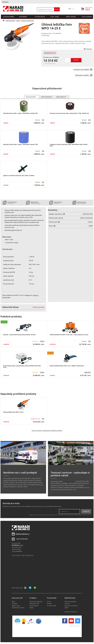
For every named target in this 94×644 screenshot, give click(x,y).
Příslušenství (61, 97)
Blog (13, 601)
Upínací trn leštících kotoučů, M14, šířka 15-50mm (19, 176)
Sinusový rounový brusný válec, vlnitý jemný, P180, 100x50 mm (69, 113)
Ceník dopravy (34, 606)
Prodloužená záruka (18, 608)
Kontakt (49, 603)
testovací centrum (69, 481)
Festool (42, 341)
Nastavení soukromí (71, 612)
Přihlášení (5, 2)
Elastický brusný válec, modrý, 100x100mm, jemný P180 (20, 144)
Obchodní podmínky (36, 601)
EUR (73, 9)
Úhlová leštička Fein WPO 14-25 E (13, 412)
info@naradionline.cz (22, 534)
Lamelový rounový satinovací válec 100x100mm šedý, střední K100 (69, 145)
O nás (49, 601)
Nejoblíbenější (31, 97)
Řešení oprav (16, 606)
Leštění (18, 21)
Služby (31, 608)
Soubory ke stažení (83, 69)
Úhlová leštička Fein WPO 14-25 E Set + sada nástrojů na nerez (69, 335)
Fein (48, 35)
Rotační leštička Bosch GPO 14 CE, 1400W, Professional (67, 366)
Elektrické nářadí (10, 21)
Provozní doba (52, 606)
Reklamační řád (34, 603)
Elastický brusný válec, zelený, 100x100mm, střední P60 (20, 113)
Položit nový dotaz (38, 307)
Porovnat (89, 49)
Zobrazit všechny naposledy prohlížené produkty (47, 430)
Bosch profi (88, 372)
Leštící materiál (46, 97)
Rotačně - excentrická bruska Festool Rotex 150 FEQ (19, 335)
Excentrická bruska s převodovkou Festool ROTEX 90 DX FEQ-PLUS (22, 367)
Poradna (15, 603)
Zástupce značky (84, 75)
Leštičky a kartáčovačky (28, 21)
